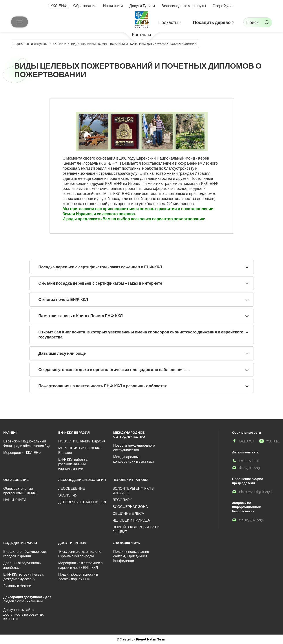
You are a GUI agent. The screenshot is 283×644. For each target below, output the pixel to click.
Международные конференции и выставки (133, 459)
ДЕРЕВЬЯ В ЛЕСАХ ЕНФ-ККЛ (82, 502)
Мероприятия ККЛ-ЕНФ (22, 453)
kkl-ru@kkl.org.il (246, 468)
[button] (145, 22)
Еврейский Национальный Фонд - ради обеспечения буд (27, 444)
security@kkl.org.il (248, 520)
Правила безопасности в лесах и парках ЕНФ (78, 577)
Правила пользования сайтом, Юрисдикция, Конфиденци (131, 556)
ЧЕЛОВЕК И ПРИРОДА (131, 520)
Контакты (141, 35)
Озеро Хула (223, 6)
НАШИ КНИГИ (15, 500)
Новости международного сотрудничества (134, 448)
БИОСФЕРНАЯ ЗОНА (130, 507)
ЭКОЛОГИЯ (68, 495)
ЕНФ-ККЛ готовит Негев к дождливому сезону (23, 577)
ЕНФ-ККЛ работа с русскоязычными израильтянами (73, 464)
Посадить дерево (212, 22)
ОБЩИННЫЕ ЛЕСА (128, 514)
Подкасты (168, 22)
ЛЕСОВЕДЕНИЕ (72, 488)
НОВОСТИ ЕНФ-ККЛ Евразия (82, 441)
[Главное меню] (19, 22)
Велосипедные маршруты (184, 6)
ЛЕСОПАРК (122, 500)
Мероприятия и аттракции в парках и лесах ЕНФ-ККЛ (80, 565)
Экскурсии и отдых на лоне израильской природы (80, 554)
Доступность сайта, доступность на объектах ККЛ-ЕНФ (23, 614)
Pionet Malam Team (151, 639)
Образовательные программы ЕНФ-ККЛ (20, 491)
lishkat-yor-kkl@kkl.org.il (252, 492)
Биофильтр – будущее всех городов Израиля (25, 554)
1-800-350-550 (246, 461)
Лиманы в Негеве (17, 586)
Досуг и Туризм (142, 6)
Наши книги (113, 6)
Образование (85, 6)
